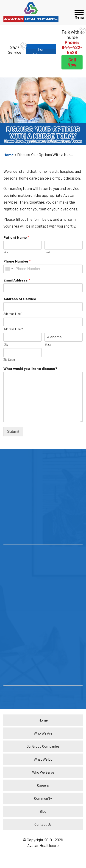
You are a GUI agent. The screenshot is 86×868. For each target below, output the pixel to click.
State (48, 344)
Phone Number (17, 261)
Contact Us (43, 824)
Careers (43, 785)
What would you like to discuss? (30, 368)
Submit (13, 431)
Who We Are (43, 733)
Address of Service (20, 299)
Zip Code (9, 360)
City (6, 344)
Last (47, 252)
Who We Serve (43, 772)
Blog (43, 811)
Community (43, 798)
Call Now (72, 62)
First (6, 252)
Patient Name (16, 237)
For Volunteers (41, 50)
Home (43, 720)
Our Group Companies (43, 746)
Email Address (17, 280)
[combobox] (9, 269)
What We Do (43, 759)
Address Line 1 (13, 314)
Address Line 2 (13, 329)
